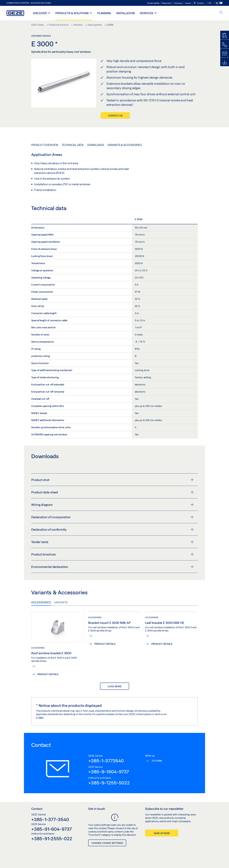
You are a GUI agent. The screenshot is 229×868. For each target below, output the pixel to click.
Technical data (73, 145)
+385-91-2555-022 (52, 838)
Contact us (115, 115)
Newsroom (167, 3)
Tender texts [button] (113, 542)
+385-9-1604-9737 (109, 772)
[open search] (221, 13)
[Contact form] (225, 54)
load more (115, 686)
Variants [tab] (61, 602)
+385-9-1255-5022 (109, 783)
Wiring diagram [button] (113, 505)
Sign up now (162, 833)
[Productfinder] (225, 36)
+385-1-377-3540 (50, 819)
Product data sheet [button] (113, 492)
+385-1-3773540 (106, 761)
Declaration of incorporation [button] (113, 517)
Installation (126, 13)
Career (188, 3)
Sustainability (153, 3)
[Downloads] (225, 63)
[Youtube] (221, 3)
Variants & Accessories (125, 145)
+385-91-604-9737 (51, 829)
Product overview (45, 145)
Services (147, 13)
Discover (40, 13)
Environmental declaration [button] (113, 567)
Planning (104, 13)
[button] (200, 3)
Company (178, 3)
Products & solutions (72, 13)
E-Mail (40, 717)
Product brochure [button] (113, 554)
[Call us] (225, 45)
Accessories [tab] (41, 602)
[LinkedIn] (217, 3)
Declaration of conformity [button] (113, 529)
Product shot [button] (113, 480)
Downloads (96, 145)
